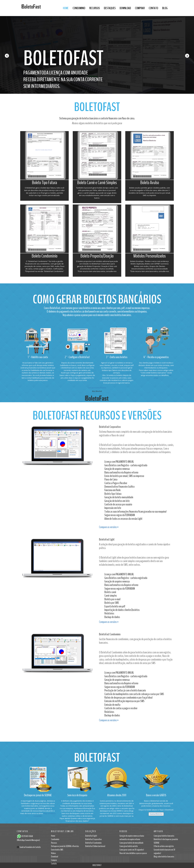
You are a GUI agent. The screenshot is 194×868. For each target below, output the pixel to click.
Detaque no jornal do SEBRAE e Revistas (65, 846)
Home (66, 8)
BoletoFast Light (91, 836)
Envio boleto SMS (57, 850)
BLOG (165, 8)
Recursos (95, 8)
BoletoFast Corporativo (93, 839)
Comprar (140, 8)
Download (125, 8)
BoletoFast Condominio (93, 843)
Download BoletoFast (156, 814)
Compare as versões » (109, 527)
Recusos (54, 843)
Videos (53, 853)
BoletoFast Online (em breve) (95, 846)
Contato (153, 8)
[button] (5, 47)
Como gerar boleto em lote (129, 846)
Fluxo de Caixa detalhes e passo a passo (133, 853)
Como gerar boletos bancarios (164, 836)
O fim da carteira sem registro (164, 846)
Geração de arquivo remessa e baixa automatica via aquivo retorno (132, 838)
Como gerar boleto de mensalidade (131, 843)
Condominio (79, 8)
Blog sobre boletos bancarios (164, 857)
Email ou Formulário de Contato (30, 847)
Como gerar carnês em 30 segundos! (132, 850)
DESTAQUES (110, 8)
